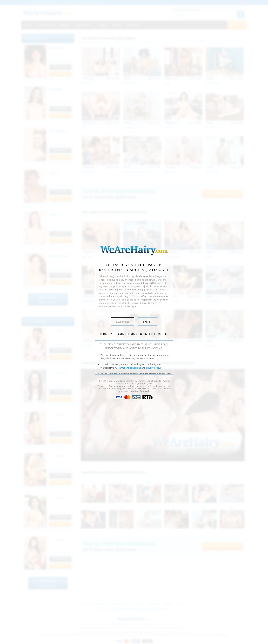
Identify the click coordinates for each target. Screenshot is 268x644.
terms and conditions (130, 368)
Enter (148, 322)
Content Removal (140, 391)
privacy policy (153, 368)
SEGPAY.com (140, 389)
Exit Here (122, 322)
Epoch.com (114, 386)
